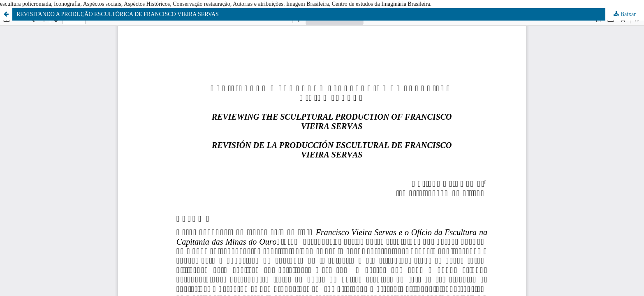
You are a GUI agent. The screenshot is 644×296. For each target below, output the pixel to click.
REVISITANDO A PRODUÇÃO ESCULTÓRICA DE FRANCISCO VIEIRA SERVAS (118, 14)
